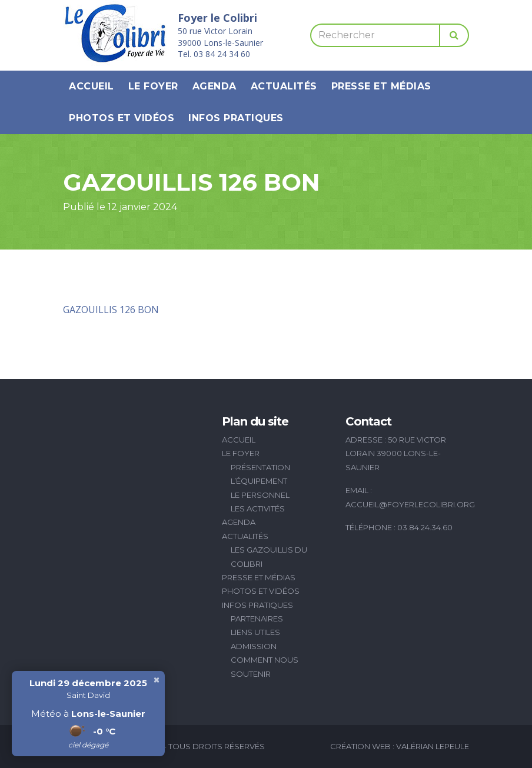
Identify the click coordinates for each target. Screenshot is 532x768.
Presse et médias (381, 86)
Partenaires (257, 619)
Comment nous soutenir (265, 666)
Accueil (92, 86)
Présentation (260, 467)
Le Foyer (153, 86)
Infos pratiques (236, 118)
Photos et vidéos (122, 118)
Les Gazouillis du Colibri (269, 556)
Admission (254, 646)
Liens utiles (255, 632)
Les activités (258, 508)
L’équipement (259, 481)
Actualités (284, 86)
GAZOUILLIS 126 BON (111, 310)
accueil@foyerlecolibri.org (410, 504)
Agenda (215, 86)
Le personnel (260, 495)
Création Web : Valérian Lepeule (400, 746)
